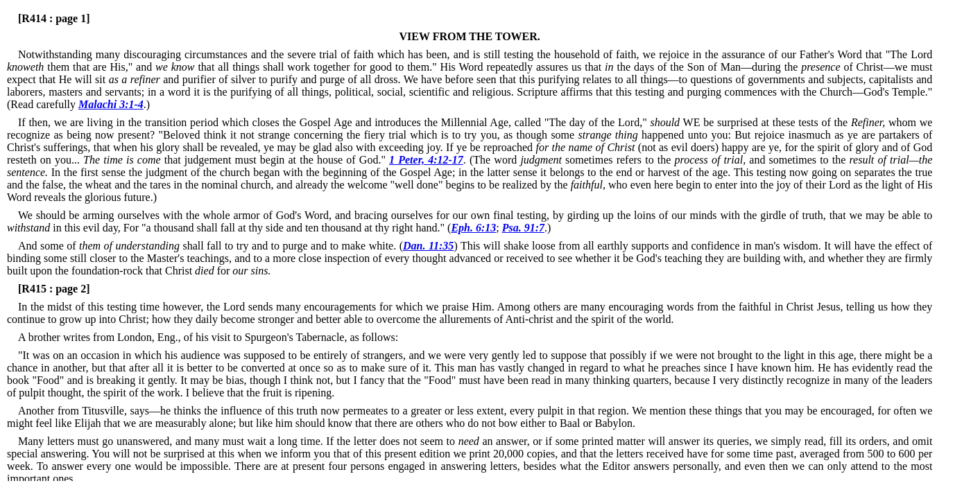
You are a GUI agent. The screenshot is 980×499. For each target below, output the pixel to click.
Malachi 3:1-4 (111, 104)
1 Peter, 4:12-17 (426, 160)
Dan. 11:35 (428, 246)
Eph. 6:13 (473, 228)
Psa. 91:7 (523, 228)
